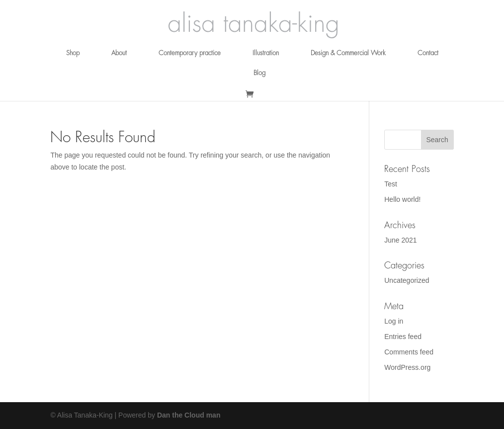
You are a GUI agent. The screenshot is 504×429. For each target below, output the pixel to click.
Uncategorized (407, 280)
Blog (259, 73)
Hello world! (402, 199)
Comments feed (409, 352)
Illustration (266, 53)
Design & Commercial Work (348, 53)
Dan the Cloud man (189, 415)
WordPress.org (407, 367)
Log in (394, 321)
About (119, 53)
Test (391, 184)
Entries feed (403, 337)
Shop (73, 53)
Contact (428, 53)
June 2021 (400, 240)
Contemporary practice (190, 53)
